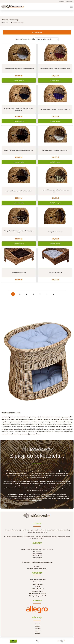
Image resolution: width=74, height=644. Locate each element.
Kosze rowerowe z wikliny (38, 580)
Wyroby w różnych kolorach (38, 596)
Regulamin (38, 631)
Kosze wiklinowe (38, 582)
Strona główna (6, 23)
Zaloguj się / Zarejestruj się (66, 2)
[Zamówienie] (47, 39)
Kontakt (38, 633)
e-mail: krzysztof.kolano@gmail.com (42, 562)
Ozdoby (38, 587)
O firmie (38, 624)
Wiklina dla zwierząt (38, 589)
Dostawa (38, 626)
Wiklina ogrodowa (38, 591)
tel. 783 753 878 (26, 562)
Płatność (38, 629)
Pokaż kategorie (37, 32)
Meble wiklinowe (38, 584)
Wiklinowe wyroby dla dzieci (38, 593)
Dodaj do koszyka (19, 80)
